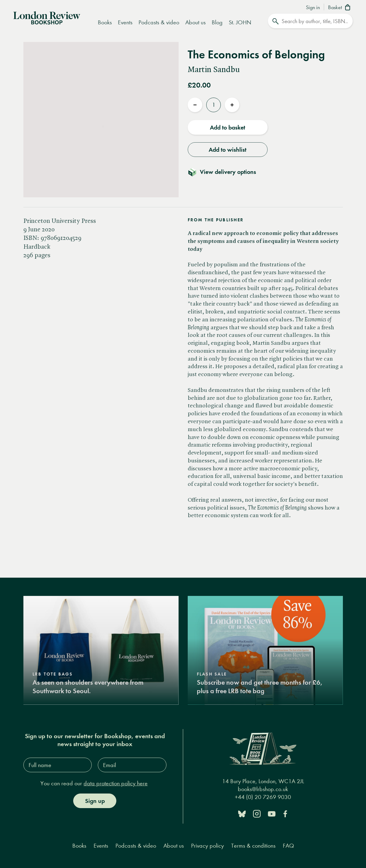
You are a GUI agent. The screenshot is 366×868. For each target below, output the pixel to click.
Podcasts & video (159, 22)
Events (125, 22)
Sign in (313, 8)
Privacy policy (207, 846)
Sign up (95, 801)
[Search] (310, 21)
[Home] (47, 17)
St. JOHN (240, 22)
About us (195, 22)
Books (105, 22)
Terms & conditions (253, 846)
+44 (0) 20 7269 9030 (263, 797)
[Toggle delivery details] (226, 172)
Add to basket (227, 127)
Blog (217, 22)
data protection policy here (116, 783)
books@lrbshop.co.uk (263, 789)
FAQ (288, 846)
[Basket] (340, 8)
